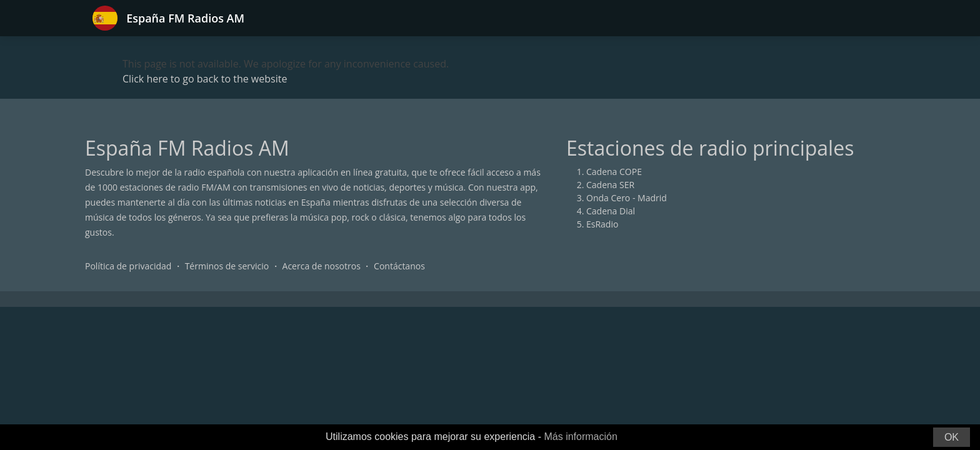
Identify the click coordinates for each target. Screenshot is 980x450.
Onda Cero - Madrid (627, 198)
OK (952, 437)
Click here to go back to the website (205, 79)
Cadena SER (610, 185)
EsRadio (602, 224)
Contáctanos (399, 266)
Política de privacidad (128, 266)
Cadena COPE (614, 172)
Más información (580, 437)
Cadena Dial (611, 211)
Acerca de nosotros (322, 266)
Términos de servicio (227, 266)
